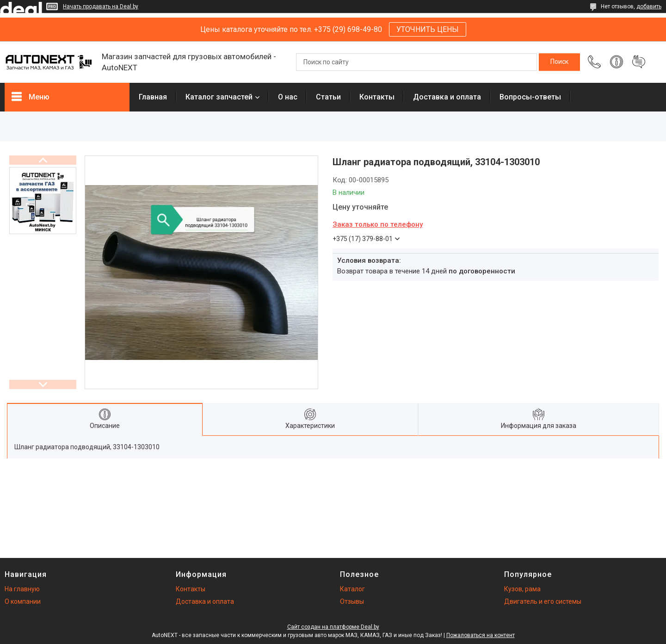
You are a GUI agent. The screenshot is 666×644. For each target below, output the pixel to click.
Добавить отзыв (639, 62)
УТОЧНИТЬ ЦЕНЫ (428, 29)
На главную (22, 589)
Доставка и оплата (447, 97)
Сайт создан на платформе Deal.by (333, 627)
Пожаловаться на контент (481, 635)
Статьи (328, 97)
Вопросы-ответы (530, 97)
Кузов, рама (522, 589)
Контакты (377, 97)
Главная (153, 97)
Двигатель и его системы (543, 601)
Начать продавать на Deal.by (101, 6)
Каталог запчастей (219, 97)
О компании (23, 601)
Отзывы (352, 601)
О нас (288, 97)
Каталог (352, 589)
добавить (649, 6)
